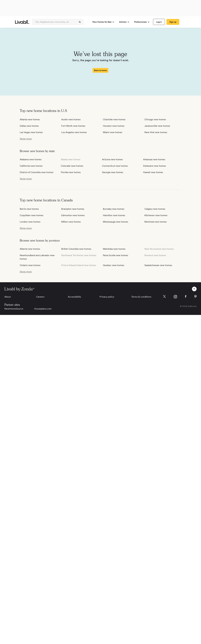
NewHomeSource (14, 309)
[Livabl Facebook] (186, 296)
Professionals (142, 22)
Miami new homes (113, 132)
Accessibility (74, 297)
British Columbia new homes (76, 249)
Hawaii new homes (153, 172)
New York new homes (156, 132)
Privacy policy (107, 297)
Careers (40, 297)
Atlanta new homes (30, 119)
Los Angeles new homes (74, 132)
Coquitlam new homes (32, 215)
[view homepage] (22, 22)
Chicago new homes (155, 119)
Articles (124, 22)
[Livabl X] (164, 296)
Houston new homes (114, 126)
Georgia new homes (113, 172)
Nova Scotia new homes (115, 255)
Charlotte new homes (114, 119)
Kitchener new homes (156, 215)
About (8, 297)
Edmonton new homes (73, 215)
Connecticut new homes (115, 166)
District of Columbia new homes (37, 172)
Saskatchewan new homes (158, 265)
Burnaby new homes (114, 209)
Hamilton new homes (114, 215)
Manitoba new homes (114, 249)
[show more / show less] (26, 139)
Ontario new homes (30, 265)
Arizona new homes (112, 159)
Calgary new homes (155, 209)
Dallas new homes (29, 126)
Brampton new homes (73, 209)
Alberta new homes (30, 249)
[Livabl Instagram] (175, 297)
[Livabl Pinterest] (195, 297)
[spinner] (80, 22)
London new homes (30, 222)
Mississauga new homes (115, 222)
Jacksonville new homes (157, 126)
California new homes (31, 166)
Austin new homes (71, 119)
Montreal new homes (156, 222)
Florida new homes (71, 172)
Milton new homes (71, 222)
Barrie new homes (29, 209)
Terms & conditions (141, 297)
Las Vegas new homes (31, 132)
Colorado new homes (72, 166)
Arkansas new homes (154, 159)
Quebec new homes (114, 265)
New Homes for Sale (103, 22)
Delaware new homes (155, 166)
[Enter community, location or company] (58, 22)
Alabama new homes (31, 159)
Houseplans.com (43, 309)
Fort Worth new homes (73, 126)
